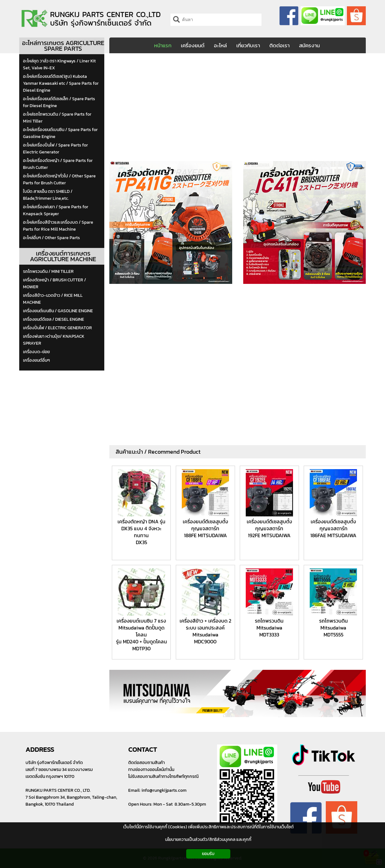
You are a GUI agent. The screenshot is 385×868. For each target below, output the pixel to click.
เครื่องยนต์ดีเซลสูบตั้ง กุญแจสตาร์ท (205, 525)
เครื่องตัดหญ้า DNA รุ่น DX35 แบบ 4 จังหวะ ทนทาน (141, 528)
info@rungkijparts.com (164, 790)
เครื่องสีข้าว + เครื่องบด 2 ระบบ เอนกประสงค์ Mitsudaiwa (205, 628)
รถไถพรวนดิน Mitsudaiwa (269, 624)
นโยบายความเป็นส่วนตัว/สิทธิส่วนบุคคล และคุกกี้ (208, 839)
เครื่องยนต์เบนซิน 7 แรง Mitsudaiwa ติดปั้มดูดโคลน (141, 628)
